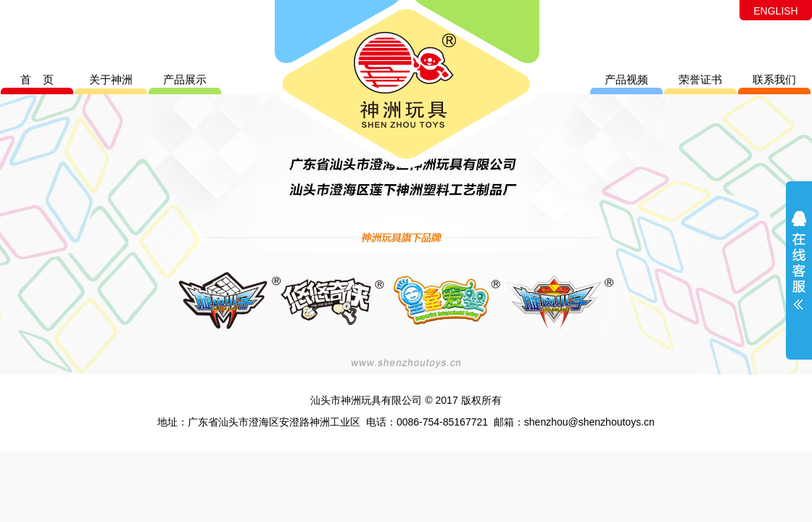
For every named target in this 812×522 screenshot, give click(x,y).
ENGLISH (775, 11)
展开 (799, 270)
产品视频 (626, 79)
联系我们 (774, 79)
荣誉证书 (700, 79)
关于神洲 (111, 79)
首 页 (37, 79)
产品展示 (185, 79)
